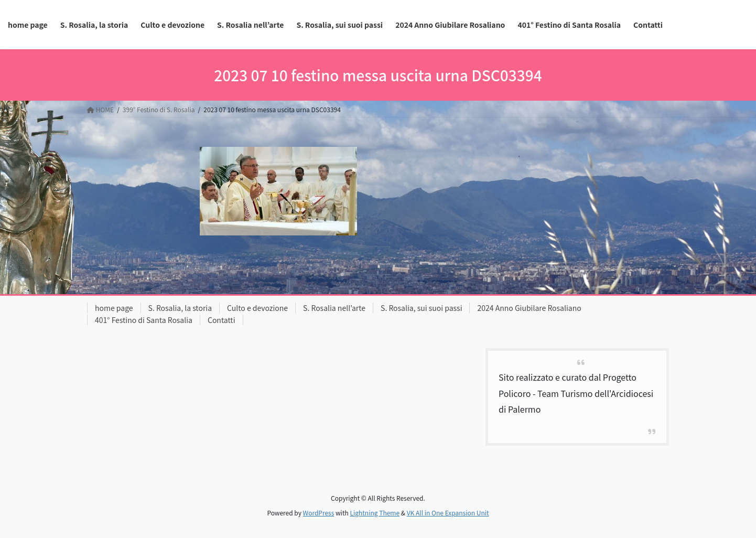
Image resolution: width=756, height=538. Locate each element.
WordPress (319, 513)
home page (114, 308)
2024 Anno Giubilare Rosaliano (529, 308)
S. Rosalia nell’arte (334, 308)
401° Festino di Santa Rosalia (144, 320)
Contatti (222, 320)
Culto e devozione (257, 308)
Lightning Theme (375, 513)
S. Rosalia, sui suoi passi (421, 308)
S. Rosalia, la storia (180, 308)
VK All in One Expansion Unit (448, 513)
